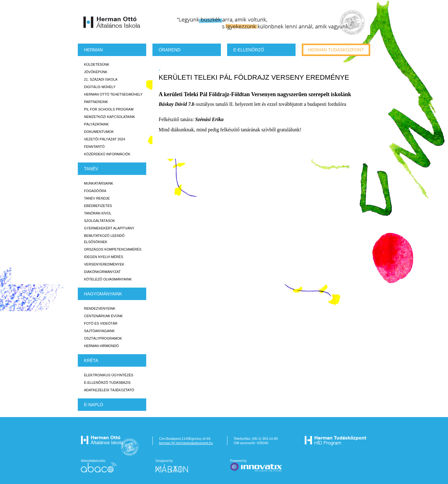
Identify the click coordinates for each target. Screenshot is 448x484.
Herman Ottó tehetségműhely (113, 94)
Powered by (257, 466)
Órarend (170, 50)
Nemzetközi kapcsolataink (110, 117)
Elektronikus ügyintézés (109, 375)
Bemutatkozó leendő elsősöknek (104, 239)
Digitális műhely (100, 87)
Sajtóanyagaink (99, 331)
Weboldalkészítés (99, 466)
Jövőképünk (96, 72)
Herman (93, 50)
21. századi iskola (101, 79)
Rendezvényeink (100, 308)
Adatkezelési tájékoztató (109, 390)
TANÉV (91, 169)
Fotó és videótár (101, 323)
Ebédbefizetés (98, 206)
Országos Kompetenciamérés (113, 249)
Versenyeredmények (104, 264)
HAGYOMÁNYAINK (103, 294)
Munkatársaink (99, 183)
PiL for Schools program (109, 109)
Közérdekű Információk (107, 154)
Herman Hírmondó (101, 346)
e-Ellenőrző (249, 50)
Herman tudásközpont (336, 50)
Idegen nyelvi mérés (104, 257)
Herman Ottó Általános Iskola (112, 22)
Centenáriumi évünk (103, 316)
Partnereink (96, 102)
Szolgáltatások (100, 221)
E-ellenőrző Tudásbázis (107, 383)
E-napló (93, 405)
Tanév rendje (97, 198)
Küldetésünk (97, 64)
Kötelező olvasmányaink (108, 279)
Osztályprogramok (103, 338)
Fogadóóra (95, 191)
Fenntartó (94, 147)
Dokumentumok (99, 132)
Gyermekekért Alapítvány (109, 228)
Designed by (175, 466)
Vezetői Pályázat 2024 (105, 139)
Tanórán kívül (98, 213)
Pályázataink (96, 124)
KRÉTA (91, 360)
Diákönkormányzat (102, 272)
